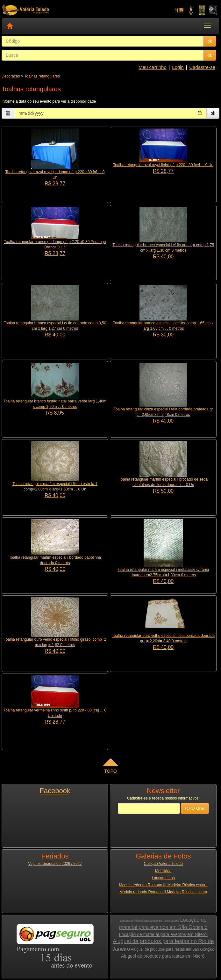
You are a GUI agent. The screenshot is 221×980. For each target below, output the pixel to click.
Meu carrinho (153, 67)
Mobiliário (163, 871)
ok (210, 41)
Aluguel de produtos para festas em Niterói (163, 956)
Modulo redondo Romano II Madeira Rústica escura (163, 892)
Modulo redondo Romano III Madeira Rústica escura (163, 885)
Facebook (55, 791)
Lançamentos (163, 878)
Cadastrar (195, 808)
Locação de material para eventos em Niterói (163, 934)
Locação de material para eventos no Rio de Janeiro (150, 921)
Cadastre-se (202, 67)
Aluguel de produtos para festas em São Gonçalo (173, 949)
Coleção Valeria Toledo (163, 864)
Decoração (11, 76)
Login (178, 67)
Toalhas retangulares (42, 76)
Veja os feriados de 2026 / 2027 (55, 864)
